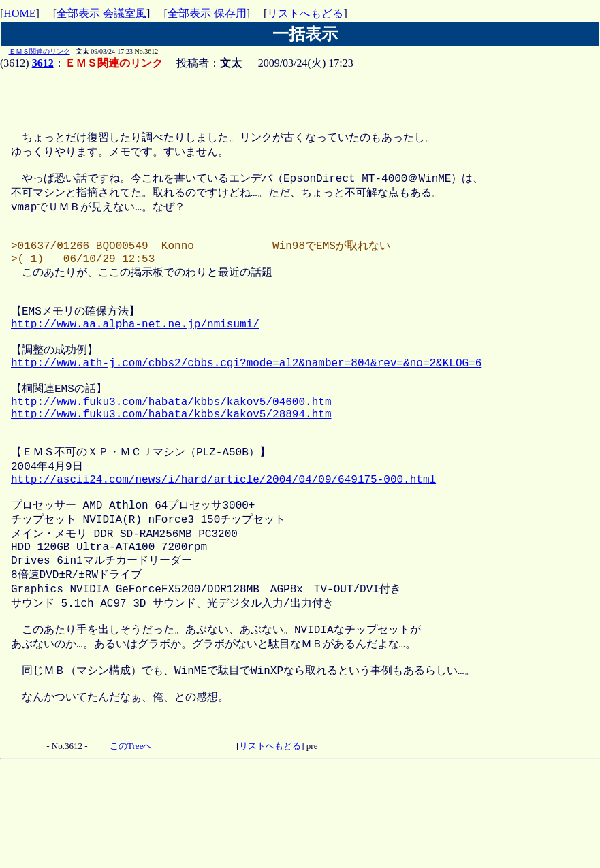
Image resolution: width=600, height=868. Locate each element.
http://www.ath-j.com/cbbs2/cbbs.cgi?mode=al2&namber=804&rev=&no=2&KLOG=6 (246, 404)
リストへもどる (305, 13)
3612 (43, 63)
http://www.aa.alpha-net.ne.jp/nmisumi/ (135, 359)
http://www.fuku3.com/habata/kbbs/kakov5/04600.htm (171, 450)
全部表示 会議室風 (101, 13)
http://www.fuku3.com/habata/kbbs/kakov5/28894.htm (171, 465)
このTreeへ (131, 842)
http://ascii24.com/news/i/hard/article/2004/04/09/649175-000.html (223, 541)
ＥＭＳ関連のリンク (40, 51)
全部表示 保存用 (207, 13)
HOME (19, 13)
